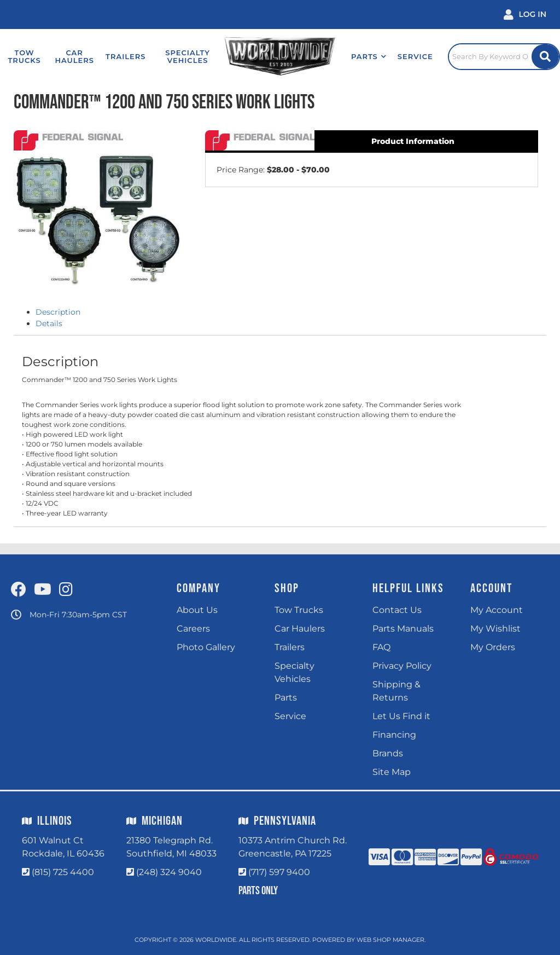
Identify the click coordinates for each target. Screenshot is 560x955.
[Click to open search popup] (504, 56)
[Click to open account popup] (525, 15)
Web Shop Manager (390, 940)
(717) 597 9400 (279, 872)
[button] (369, 56)
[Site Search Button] (545, 57)
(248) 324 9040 (169, 872)
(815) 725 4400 (63, 872)
